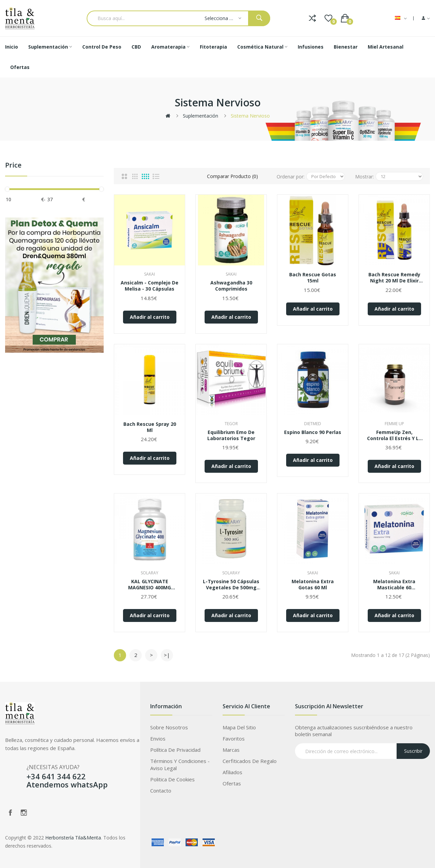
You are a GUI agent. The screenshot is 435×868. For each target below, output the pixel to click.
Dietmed (313, 424)
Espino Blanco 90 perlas (313, 432)
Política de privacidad (175, 750)
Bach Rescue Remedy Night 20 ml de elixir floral (394, 278)
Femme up (394, 424)
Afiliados (232, 772)
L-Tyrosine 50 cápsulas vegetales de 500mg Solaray (231, 585)
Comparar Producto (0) (232, 176)
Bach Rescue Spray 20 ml (150, 427)
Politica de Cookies (172, 779)
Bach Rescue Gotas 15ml (313, 278)
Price (13, 165)
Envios (158, 739)
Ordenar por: (291, 177)
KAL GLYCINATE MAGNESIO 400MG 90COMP (150, 585)
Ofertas (232, 783)
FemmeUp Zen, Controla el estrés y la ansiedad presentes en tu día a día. (394, 435)
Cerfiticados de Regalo (250, 761)
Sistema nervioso (250, 116)
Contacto (161, 791)
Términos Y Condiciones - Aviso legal (180, 765)
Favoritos (234, 739)
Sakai (150, 274)
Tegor (231, 424)
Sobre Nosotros (169, 727)
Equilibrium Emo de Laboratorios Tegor (231, 435)
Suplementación (201, 116)
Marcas (231, 750)
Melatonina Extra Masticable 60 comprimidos (394, 585)
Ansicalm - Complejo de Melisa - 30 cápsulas (150, 286)
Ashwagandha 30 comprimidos (231, 286)
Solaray (150, 573)
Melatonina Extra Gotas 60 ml (313, 585)
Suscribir (413, 751)
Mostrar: (364, 177)
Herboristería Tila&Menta (73, 838)
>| (167, 655)
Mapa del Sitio (239, 727)
